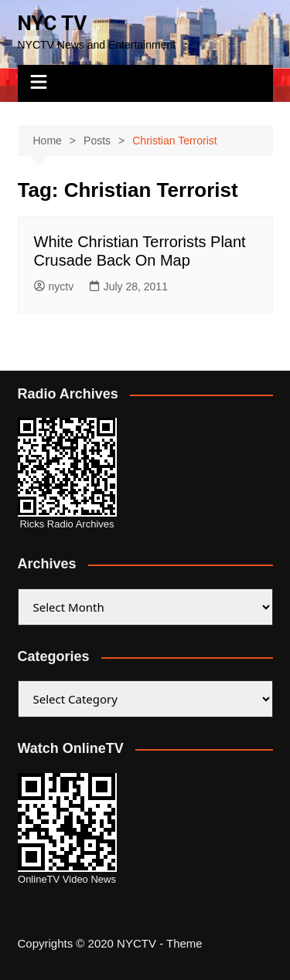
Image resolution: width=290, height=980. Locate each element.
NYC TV (53, 23)
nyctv (54, 287)
